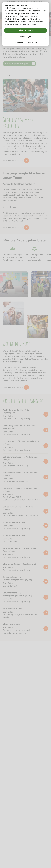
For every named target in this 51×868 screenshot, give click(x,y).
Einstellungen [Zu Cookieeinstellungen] (26, 36)
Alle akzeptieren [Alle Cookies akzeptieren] (26, 30)
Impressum (32, 43)
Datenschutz (19, 43)
